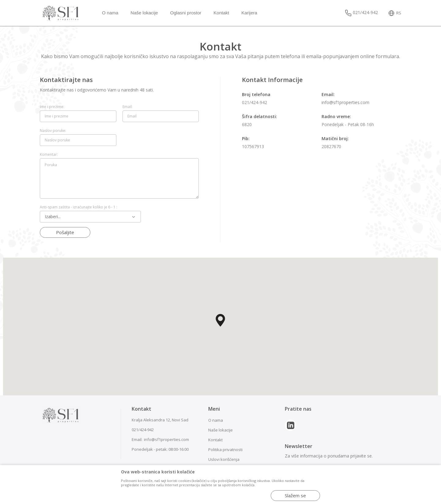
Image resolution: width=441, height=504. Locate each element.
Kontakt (215, 440)
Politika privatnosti (225, 450)
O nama (216, 420)
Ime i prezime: (52, 107)
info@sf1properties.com (345, 102)
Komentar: (49, 155)
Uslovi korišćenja (224, 459)
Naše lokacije (221, 430)
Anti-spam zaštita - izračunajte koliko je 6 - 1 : (79, 207)
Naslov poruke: (53, 131)
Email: (128, 107)
